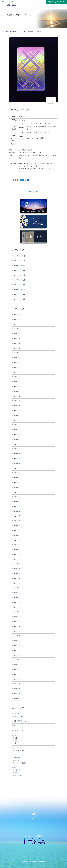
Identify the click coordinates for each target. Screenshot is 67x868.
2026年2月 (17, 329)
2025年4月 (17, 377)
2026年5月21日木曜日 (20, 290)
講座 (15, 768)
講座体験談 (18, 775)
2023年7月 (17, 478)
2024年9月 (17, 410)
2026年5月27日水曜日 (20, 261)
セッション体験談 (20, 763)
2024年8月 (17, 415)
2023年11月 (17, 458)
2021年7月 (17, 593)
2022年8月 (17, 530)
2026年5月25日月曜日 (20, 270)
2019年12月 (17, 684)
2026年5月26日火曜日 (20, 266)
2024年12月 (17, 396)
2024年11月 (17, 401)
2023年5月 (17, 487)
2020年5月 (17, 660)
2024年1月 (17, 449)
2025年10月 (17, 348)
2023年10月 (17, 463)
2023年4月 (17, 492)
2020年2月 (17, 674)
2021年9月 (17, 583)
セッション (17, 755)
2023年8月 (17, 473)
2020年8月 (17, 646)
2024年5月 (17, 430)
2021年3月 (17, 612)
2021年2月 (17, 617)
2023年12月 (17, 454)
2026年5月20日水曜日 (20, 294)
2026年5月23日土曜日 (20, 280)
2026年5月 (17, 315)
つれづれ (18, 738)
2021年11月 (17, 574)
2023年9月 (17, 468)
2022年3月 (17, 554)
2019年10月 (17, 694)
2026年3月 (17, 324)
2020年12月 (17, 626)
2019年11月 (17, 689)
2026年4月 (17, 319)
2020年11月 (17, 631)
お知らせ (16, 714)
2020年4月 (17, 665)
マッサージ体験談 (20, 750)
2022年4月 (17, 550)
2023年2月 (17, 502)
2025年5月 (17, 372)
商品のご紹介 (19, 716)
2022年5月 (17, 545)
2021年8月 (17, 588)
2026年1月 (17, 334)
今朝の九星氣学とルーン (21, 721)
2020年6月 (17, 655)
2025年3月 (17, 382)
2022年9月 (17, 526)
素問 (15, 726)
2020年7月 (17, 650)
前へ (31, 191)
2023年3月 (17, 497)
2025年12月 (17, 339)
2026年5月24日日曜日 (20, 275)
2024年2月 (17, 444)
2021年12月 (17, 569)
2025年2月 (17, 387)
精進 (16, 741)
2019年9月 (17, 698)
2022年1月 (17, 564)
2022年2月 (17, 559)
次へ (36, 191)
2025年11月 (17, 343)
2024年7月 (17, 420)
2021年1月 (17, 622)
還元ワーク (18, 760)
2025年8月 (17, 358)
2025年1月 (17, 391)
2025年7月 (17, 363)
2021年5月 (17, 602)
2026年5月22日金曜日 (20, 285)
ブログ (16, 735)
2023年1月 (17, 506)
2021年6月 (17, 598)
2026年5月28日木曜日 (20, 256)
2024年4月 (17, 434)
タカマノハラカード (20, 731)
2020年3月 (17, 670)
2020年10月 (17, 636)
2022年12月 (17, 511)
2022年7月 (17, 535)
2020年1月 (17, 679)
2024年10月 (17, 406)
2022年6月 (17, 540)
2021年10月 (17, 578)
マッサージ (17, 748)
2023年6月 (17, 482)
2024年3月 (17, 439)
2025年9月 (17, 353)
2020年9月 (17, 641)
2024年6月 (17, 425)
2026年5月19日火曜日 (20, 299)
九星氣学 (18, 770)
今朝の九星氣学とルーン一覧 (15, 31)
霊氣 (16, 773)
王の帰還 (18, 758)
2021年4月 (17, 607)
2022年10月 (17, 521)
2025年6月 (17, 367)
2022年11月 (17, 516)
